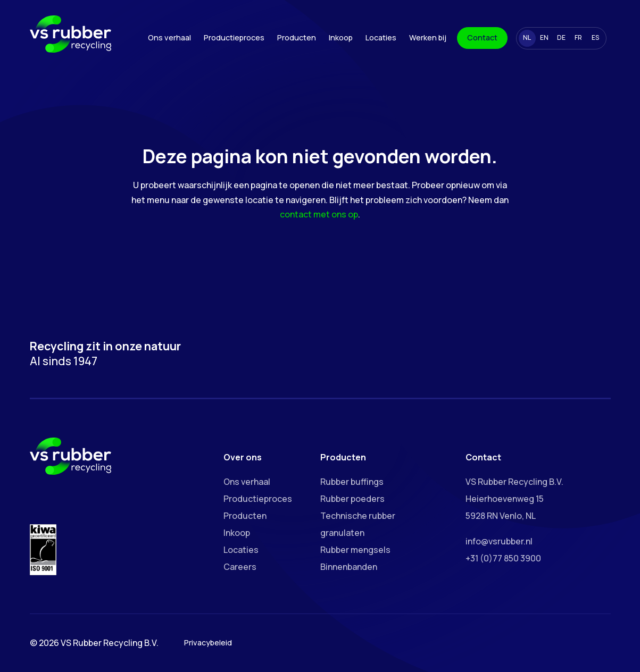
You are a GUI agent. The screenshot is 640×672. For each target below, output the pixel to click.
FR (578, 37)
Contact (482, 37)
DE (561, 37)
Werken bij (428, 37)
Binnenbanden (349, 567)
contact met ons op (319, 214)
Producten (297, 37)
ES (595, 37)
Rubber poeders (352, 499)
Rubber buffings (352, 482)
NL (527, 37)
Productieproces (234, 37)
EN (544, 37)
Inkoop (341, 37)
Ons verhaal (169, 37)
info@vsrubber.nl (499, 541)
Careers (240, 567)
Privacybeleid (208, 642)
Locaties (381, 37)
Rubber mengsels (355, 550)
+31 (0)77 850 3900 (503, 558)
